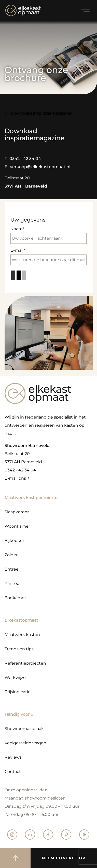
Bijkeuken (15, 541)
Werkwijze (15, 678)
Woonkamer (17, 526)
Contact (13, 772)
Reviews (13, 757)
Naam (49, 235)
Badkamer (15, 598)
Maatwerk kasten (22, 635)
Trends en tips (19, 649)
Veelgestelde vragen (25, 743)
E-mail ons (15, 478)
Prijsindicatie (18, 692)
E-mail (49, 257)
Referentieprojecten (25, 663)
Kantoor (13, 583)
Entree (12, 569)
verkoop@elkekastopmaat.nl (37, 167)
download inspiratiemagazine (41, 113)
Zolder (11, 555)
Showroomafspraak (24, 729)
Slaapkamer (17, 512)
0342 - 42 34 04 (23, 159)
